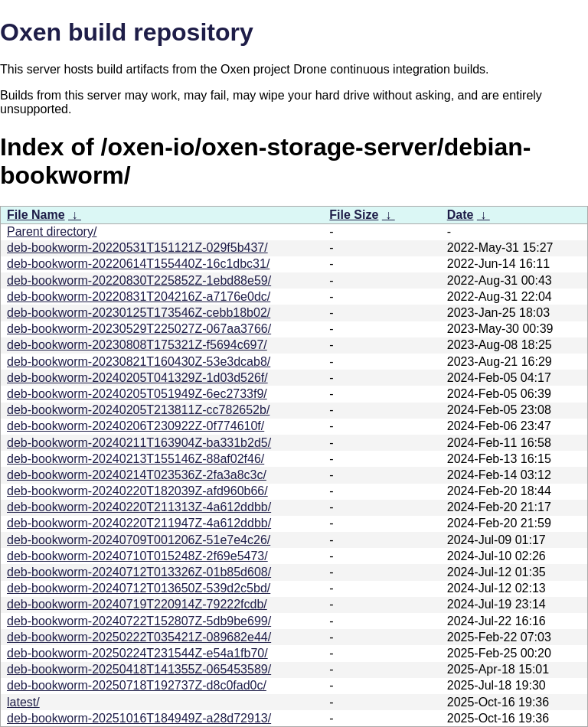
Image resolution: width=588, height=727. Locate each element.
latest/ (23, 702)
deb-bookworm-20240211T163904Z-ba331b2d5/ (139, 443)
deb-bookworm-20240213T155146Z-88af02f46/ (136, 459)
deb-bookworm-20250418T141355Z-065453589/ (139, 669)
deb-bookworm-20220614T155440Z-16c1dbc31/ (138, 264)
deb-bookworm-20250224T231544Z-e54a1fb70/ (137, 653)
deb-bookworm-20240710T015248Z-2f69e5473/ (137, 556)
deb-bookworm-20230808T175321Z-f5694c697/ (137, 345)
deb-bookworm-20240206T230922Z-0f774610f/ (136, 426)
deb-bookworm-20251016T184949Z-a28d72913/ (139, 718)
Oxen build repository (127, 32)
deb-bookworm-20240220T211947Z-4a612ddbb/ (139, 523)
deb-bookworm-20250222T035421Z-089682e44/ (139, 637)
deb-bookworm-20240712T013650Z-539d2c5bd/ (139, 588)
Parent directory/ (52, 231)
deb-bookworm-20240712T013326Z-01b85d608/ (139, 572)
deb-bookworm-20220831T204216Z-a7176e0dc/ (139, 297)
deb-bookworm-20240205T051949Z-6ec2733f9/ (137, 394)
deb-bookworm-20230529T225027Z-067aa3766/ (139, 329)
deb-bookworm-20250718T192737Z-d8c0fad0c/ (137, 685)
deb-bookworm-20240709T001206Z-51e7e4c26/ (139, 540)
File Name (36, 215)
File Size (354, 215)
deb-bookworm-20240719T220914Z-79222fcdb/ (137, 604)
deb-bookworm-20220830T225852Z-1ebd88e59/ (139, 280)
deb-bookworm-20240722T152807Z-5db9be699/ (139, 621)
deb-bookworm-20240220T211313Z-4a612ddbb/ (139, 507)
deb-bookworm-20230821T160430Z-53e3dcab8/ (139, 362)
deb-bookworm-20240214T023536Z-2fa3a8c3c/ (137, 475)
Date (461, 215)
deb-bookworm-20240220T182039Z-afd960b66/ (137, 491)
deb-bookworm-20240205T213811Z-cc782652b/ (138, 410)
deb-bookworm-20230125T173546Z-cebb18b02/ (139, 313)
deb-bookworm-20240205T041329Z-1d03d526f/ (137, 378)
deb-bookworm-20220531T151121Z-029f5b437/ (137, 248)
